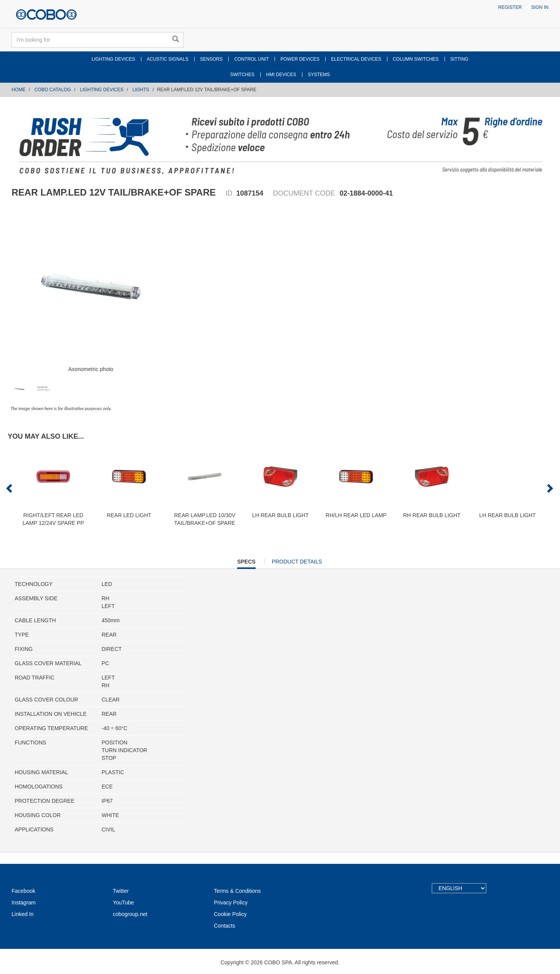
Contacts (225, 926)
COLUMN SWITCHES (416, 59)
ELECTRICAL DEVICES (356, 59)
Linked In (23, 914)
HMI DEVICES (281, 75)
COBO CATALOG (53, 90)
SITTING (459, 59)
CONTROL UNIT (251, 59)
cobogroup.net (130, 914)
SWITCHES (242, 75)
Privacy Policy (231, 902)
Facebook (23, 891)
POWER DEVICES (300, 59)
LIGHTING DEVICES (113, 59)
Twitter (121, 891)
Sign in (540, 7)
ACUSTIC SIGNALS (168, 59)
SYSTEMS (319, 75)
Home (19, 90)
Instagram (24, 902)
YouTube (123, 902)
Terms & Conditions (237, 891)
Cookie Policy (230, 914)
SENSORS (211, 59)
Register (510, 7)
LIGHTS (141, 90)
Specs (246, 563)
